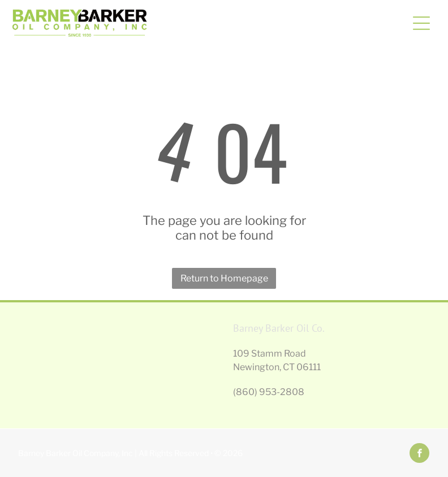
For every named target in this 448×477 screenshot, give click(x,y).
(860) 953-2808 (269, 392)
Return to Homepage (224, 278)
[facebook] (419, 454)
